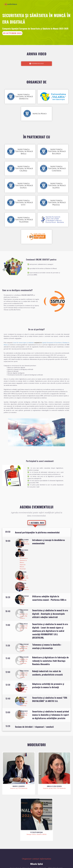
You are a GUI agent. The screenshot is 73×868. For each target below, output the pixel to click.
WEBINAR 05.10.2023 (36, 64)
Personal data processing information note (37, 858)
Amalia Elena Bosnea (23, 550)
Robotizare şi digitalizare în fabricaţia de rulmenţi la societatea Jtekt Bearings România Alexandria (50, 638)
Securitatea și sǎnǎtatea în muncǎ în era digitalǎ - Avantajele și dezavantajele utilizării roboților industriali (50, 591)
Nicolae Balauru (24, 634)
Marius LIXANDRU (24, 517)
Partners (62, 5)
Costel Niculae (24, 601)
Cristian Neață (24, 688)
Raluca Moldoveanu (23, 662)
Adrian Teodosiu (24, 648)
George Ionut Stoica (23, 676)
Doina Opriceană (24, 622)
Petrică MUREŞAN (24, 573)
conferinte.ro (37, 862)
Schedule (56, 5)
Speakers (50, 5)
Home (44, 5)
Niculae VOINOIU (24, 527)
